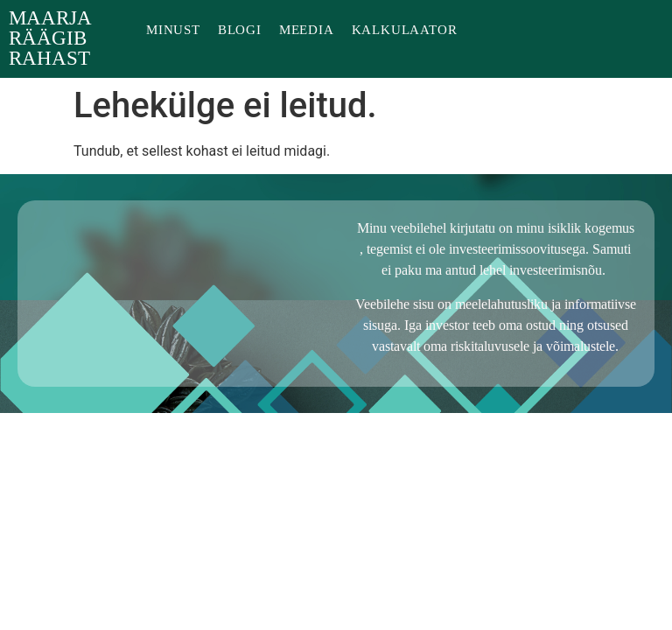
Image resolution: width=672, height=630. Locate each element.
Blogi (240, 30)
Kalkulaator (405, 30)
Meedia (307, 30)
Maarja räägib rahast (50, 38)
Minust (173, 30)
